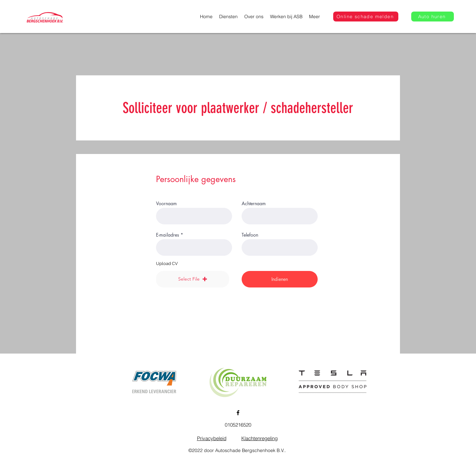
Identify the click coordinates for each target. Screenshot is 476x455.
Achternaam (254, 204)
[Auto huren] (433, 17)
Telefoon (250, 235)
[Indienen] (280, 279)
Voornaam (166, 204)
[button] (193, 279)
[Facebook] (238, 413)
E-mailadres (168, 235)
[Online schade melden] (366, 17)
